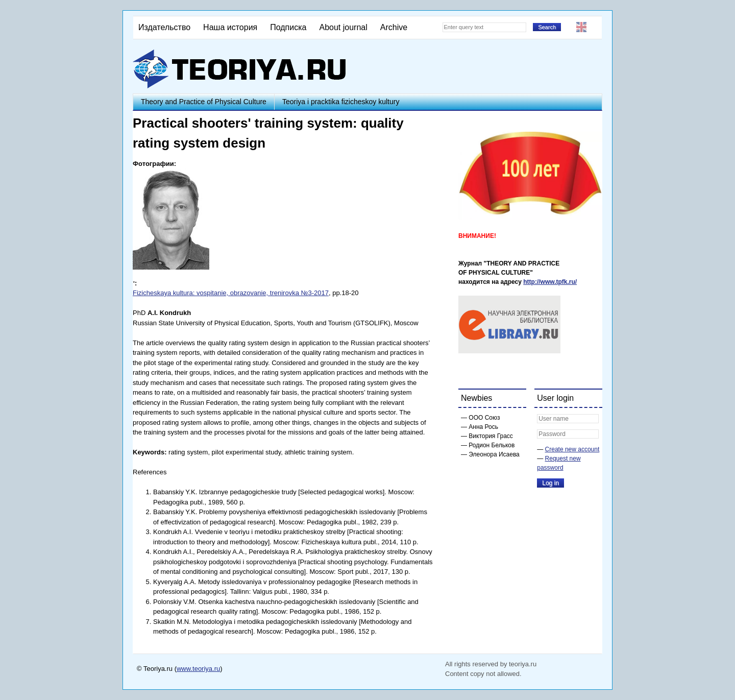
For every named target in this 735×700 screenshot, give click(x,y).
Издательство (164, 27)
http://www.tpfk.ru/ (550, 282)
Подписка (288, 27)
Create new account (572, 449)
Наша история (230, 27)
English (581, 27)
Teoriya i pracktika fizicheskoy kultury (341, 102)
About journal (343, 27)
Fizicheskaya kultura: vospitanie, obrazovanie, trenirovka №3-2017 (231, 293)
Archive (394, 27)
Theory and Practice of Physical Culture (204, 102)
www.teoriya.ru (198, 669)
